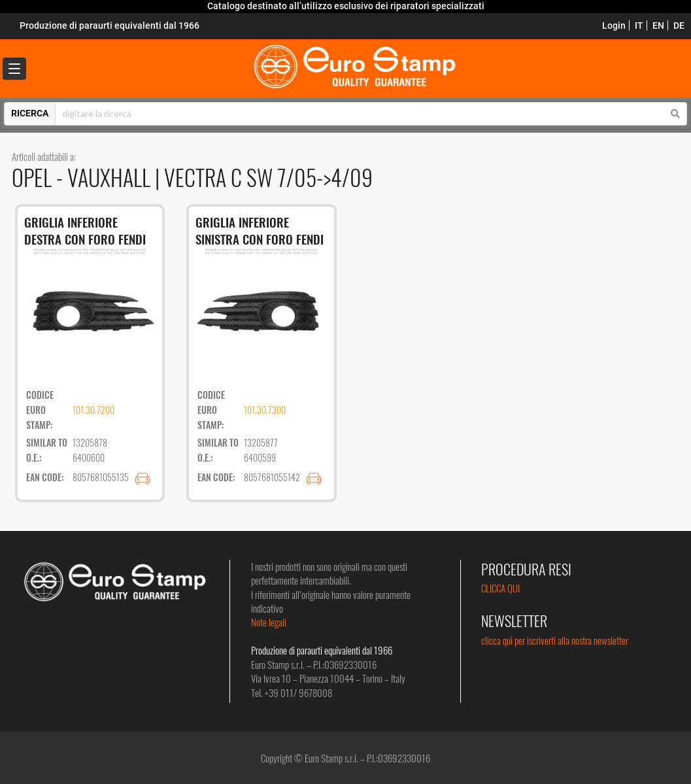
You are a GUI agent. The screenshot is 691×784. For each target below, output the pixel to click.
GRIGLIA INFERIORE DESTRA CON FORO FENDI (85, 230)
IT (639, 26)
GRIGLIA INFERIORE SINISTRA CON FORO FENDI (260, 230)
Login (614, 26)
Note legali (269, 622)
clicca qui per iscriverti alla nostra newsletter (555, 640)
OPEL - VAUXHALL (83, 177)
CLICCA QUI (500, 588)
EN (658, 26)
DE (679, 26)
